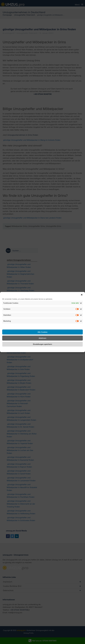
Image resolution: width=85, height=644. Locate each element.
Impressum (60, 349)
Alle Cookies (42, 332)
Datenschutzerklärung (45, 349)
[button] (82, 295)
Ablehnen (42, 338)
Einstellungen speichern (42, 344)
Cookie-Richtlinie (28, 349)
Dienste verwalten (10, 326)
